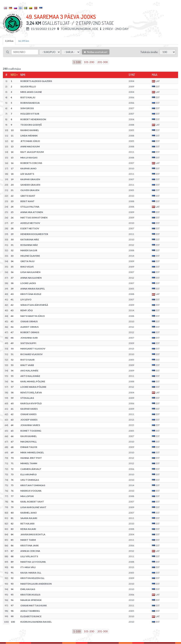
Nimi (23, 75)
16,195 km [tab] (24, 41)
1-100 (77, 62)
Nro (13, 75)
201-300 (103, 62)
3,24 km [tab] (9, 41)
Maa (155, 75)
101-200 (89, 62)
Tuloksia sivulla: (149, 52)
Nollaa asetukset (96, 52)
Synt (132, 75)
